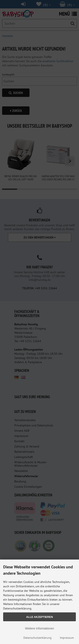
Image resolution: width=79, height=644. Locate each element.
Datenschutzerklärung (37, 638)
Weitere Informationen (39, 628)
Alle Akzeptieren (39, 617)
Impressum (67, 638)
